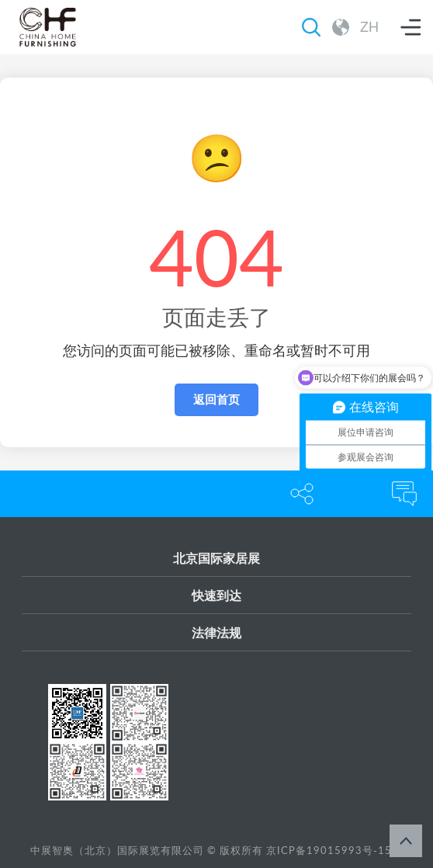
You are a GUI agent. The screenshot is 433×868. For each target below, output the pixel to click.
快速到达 (216, 595)
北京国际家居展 (216, 558)
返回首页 (216, 399)
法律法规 (216, 632)
